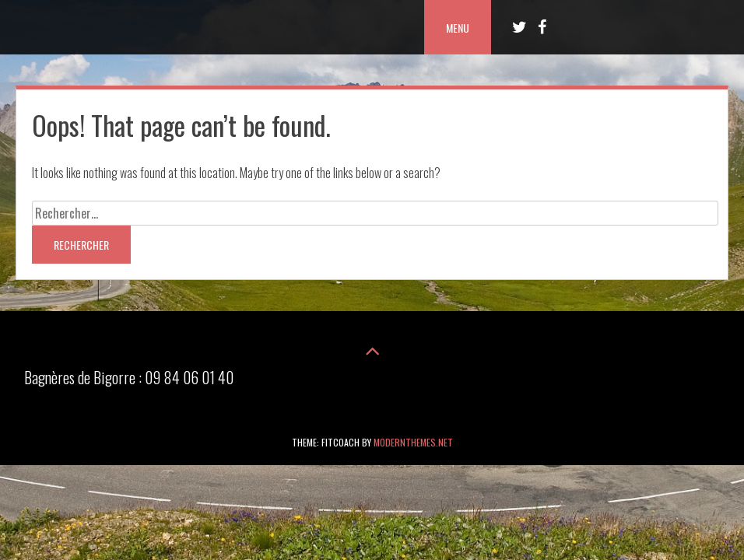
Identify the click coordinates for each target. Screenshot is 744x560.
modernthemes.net (413, 442)
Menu (458, 28)
